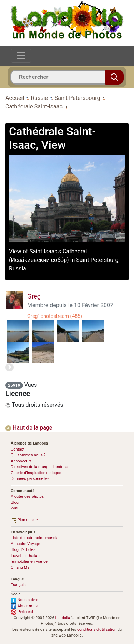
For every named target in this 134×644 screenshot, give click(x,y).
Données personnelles (30, 479)
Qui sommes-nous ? (28, 455)
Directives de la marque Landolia (39, 467)
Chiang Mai (21, 567)
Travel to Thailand (26, 556)
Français (18, 585)
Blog (15, 503)
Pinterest (22, 612)
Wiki (14, 508)
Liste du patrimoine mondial (35, 538)
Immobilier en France (29, 561)
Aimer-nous (24, 606)
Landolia (63, 618)
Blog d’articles (23, 550)
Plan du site (24, 520)
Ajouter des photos (27, 496)
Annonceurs (21, 461)
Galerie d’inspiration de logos (36, 473)
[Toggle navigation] (21, 56)
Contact (18, 449)
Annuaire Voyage (25, 544)
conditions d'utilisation (97, 630)
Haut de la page (29, 428)
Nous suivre (24, 600)
